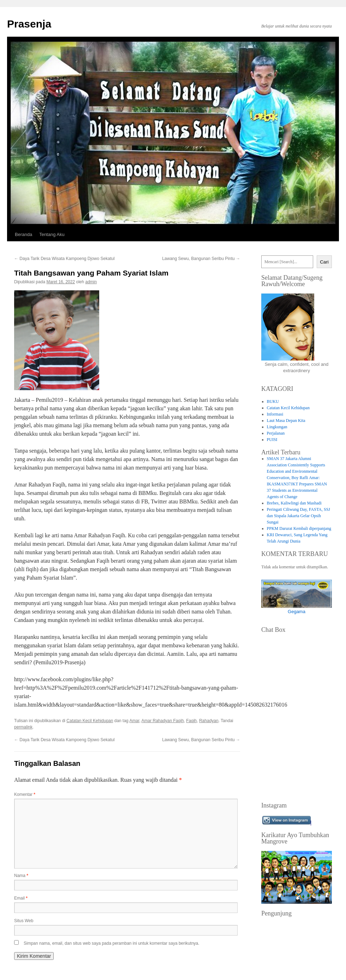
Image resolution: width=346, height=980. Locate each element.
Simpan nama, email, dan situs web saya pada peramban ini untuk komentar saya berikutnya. (112, 943)
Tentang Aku (52, 234)
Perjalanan (276, 433)
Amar (134, 721)
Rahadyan (209, 721)
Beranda (23, 234)
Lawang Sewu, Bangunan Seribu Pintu (201, 259)
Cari (324, 262)
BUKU (273, 401)
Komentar (25, 794)
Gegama (297, 612)
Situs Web (24, 921)
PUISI (272, 440)
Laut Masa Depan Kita (286, 421)
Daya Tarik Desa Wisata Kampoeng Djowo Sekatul (64, 259)
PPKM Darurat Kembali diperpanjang (299, 528)
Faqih (191, 721)
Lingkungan (277, 427)
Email (21, 898)
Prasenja (29, 24)
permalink (23, 727)
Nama (21, 876)
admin (91, 282)
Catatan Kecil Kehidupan (90, 721)
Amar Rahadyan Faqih (162, 721)
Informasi (275, 414)
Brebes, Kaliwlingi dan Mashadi (294, 503)
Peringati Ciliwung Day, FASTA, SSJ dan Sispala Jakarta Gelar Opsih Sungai (299, 516)
